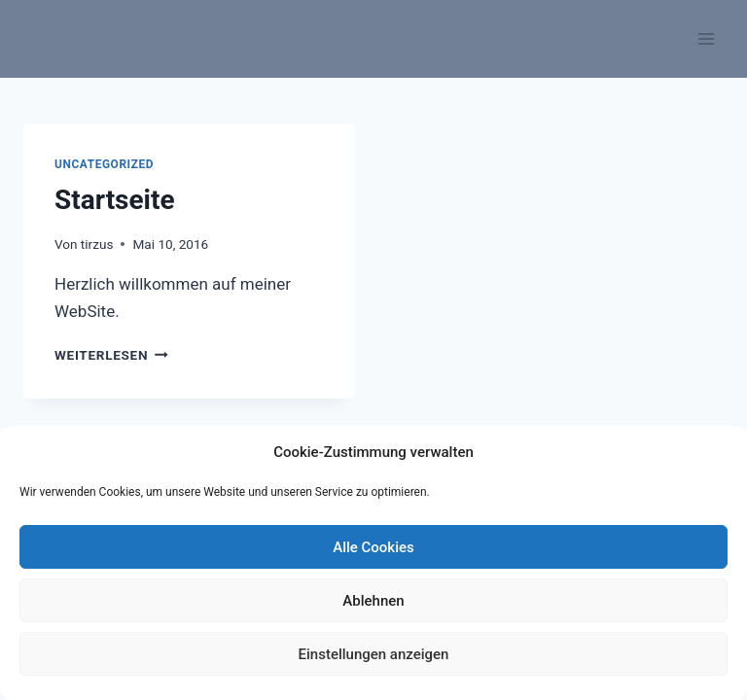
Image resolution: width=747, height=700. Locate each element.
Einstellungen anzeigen (374, 654)
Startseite (115, 200)
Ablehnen (373, 601)
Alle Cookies (373, 547)
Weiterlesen (111, 355)
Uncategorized (104, 164)
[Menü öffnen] (706, 38)
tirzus (97, 244)
